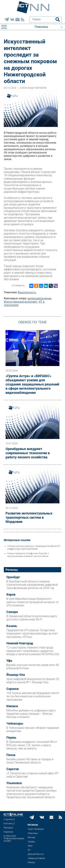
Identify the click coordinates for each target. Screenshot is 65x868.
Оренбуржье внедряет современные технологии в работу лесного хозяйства (28, 453)
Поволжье (33, 833)
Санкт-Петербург (36, 829)
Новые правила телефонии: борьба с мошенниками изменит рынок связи (28, 555)
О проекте (8, 819)
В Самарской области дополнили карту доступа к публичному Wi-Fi (32, 618)
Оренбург (13, 577)
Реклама (8, 828)
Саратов (13, 769)
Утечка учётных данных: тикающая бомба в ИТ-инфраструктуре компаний (34, 547)
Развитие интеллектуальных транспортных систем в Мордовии (29, 517)
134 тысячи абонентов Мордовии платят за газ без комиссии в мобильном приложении (33, 696)
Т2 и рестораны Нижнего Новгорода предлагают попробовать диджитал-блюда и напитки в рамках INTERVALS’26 (33, 651)
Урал (30, 846)
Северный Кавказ (36, 858)
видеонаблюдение (40, 298)
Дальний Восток (36, 854)
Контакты (8, 824)
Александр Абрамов (33, 88)
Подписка (8, 832)
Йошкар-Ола (16, 675)
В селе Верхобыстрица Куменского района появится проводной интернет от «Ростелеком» (33, 602)
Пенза (11, 755)
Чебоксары (15, 724)
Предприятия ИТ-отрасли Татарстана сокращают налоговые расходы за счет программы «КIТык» (32, 634)
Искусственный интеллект (21, 302)
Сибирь (31, 842)
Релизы (31, 862)
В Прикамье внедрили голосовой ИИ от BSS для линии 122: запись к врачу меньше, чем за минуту (32, 745)
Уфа (9, 661)
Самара (12, 612)
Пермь (11, 738)
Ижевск (12, 706)
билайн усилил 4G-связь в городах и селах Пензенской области (30, 761)
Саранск (13, 689)
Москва (31, 837)
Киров (11, 595)
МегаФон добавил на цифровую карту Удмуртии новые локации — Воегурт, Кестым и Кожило (31, 714)
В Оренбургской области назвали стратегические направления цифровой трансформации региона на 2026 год (32, 585)
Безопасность (27, 292)
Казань (12, 626)
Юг (29, 850)
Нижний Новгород (20, 643)
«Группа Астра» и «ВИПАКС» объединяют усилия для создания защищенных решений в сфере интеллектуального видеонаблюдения (32, 384)
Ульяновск (14, 783)
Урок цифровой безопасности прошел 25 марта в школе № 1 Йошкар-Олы (33, 681)
